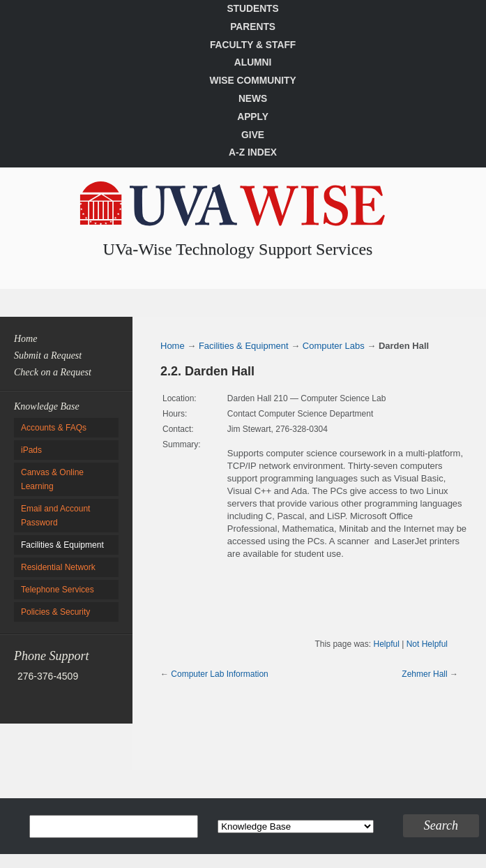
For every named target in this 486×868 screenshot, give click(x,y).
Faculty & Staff (253, 45)
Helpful (386, 644)
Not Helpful (427, 644)
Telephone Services (58, 590)
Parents (253, 27)
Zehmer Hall (424, 674)
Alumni (253, 62)
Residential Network (58, 567)
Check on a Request (53, 372)
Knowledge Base (47, 406)
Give (253, 135)
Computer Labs (334, 346)
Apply (253, 117)
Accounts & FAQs (54, 428)
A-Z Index (253, 152)
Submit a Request (48, 356)
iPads (31, 450)
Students (252, 9)
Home (25, 339)
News (253, 99)
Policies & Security (55, 612)
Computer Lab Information (219, 674)
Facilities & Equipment (62, 545)
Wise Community (252, 81)
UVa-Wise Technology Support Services (238, 249)
